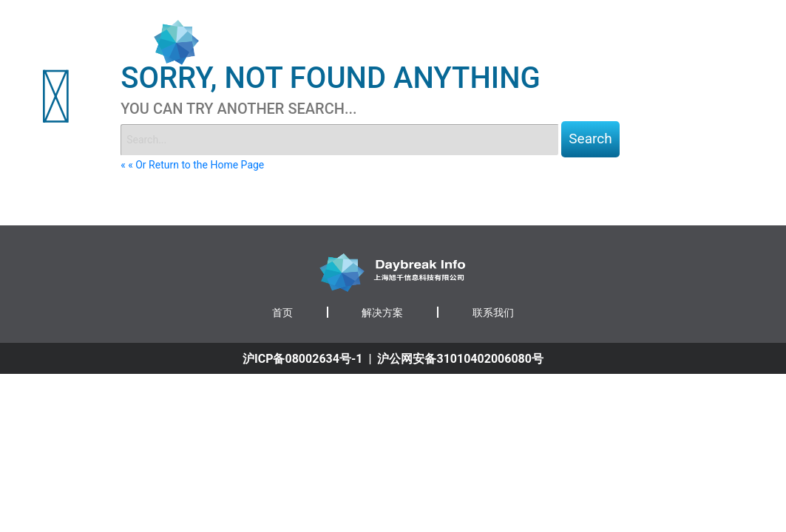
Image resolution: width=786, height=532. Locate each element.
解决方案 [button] (588, 42)
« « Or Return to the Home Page (192, 165)
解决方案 (382, 313)
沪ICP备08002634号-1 (302, 359)
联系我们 (652, 42)
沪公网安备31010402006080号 (460, 359)
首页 (534, 42)
